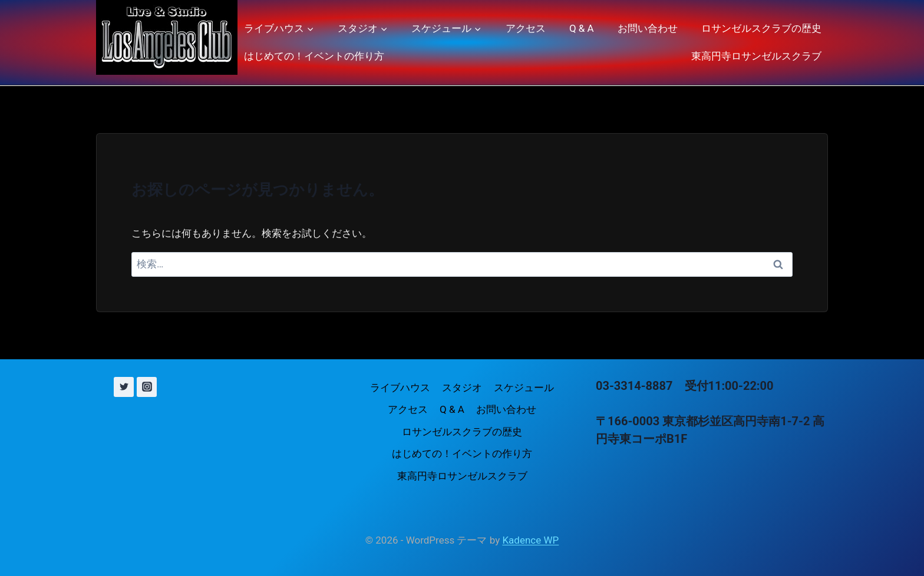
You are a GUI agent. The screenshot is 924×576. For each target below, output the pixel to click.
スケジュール (524, 388)
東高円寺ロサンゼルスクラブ (756, 56)
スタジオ (462, 388)
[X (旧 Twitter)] (124, 387)
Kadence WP (530, 540)
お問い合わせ (648, 28)
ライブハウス (400, 388)
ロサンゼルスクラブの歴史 (761, 28)
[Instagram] (147, 387)
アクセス (526, 28)
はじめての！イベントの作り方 (314, 56)
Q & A (582, 28)
